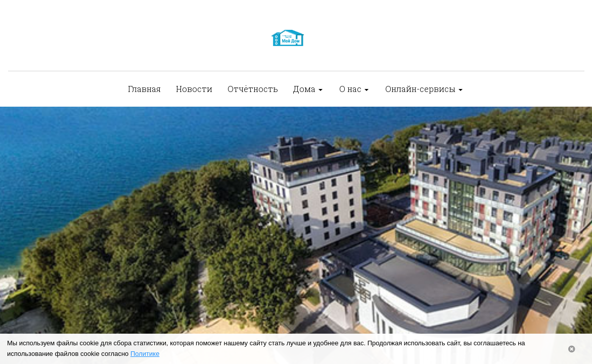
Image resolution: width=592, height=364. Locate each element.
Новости (194, 89)
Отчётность (253, 89)
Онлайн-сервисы (424, 89)
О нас (354, 89)
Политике (145, 354)
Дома (308, 89)
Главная (144, 89)
